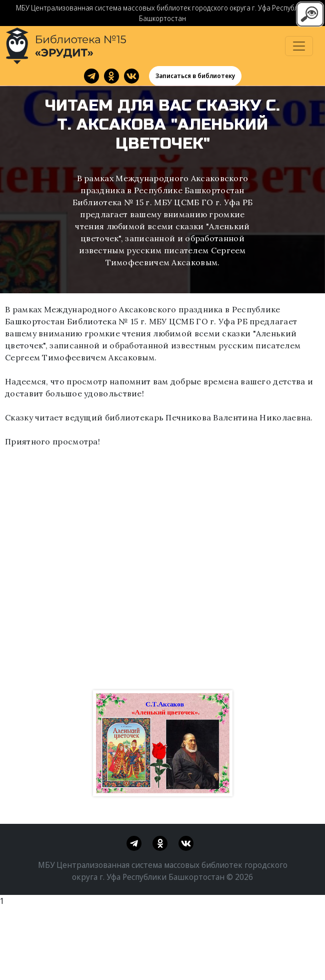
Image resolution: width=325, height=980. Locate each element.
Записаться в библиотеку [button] (195, 76)
